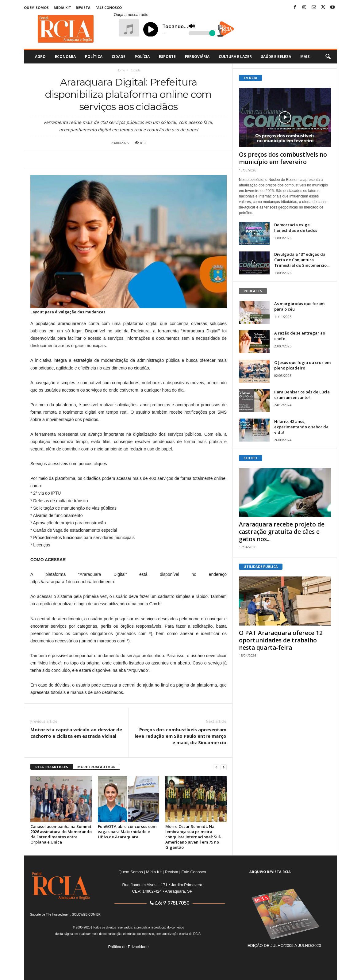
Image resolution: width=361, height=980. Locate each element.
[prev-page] (216, 767)
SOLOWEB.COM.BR (86, 915)
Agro (40, 57)
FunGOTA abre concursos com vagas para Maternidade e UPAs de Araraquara (127, 832)
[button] (328, 57)
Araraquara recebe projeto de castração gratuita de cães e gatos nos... (282, 532)
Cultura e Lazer (235, 57)
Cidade (119, 57)
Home (121, 70)
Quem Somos (36, 8)
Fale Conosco (109, 8)
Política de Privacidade (128, 947)
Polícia (142, 57)
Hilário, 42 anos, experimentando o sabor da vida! (301, 427)
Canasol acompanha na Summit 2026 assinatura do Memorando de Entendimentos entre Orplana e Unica (61, 834)
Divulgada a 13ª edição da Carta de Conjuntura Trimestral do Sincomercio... (302, 260)
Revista (83, 8)
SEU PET (251, 458)
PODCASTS (253, 291)
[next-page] (224, 767)
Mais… (306, 57)
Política (94, 57)
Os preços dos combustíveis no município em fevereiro (283, 158)
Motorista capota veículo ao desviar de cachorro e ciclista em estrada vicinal (76, 733)
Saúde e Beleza (276, 57)
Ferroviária (197, 57)
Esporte (167, 57)
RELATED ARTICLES (52, 767)
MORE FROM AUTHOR (96, 767)
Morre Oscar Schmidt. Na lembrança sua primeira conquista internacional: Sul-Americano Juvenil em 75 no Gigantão (193, 837)
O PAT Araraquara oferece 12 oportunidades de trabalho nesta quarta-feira (281, 640)
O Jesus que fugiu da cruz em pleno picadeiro (302, 365)
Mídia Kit (62, 8)
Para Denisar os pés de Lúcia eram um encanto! (302, 395)
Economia (65, 57)
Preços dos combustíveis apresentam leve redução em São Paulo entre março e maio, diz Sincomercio (180, 736)
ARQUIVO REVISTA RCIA (270, 872)
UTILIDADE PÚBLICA (261, 567)
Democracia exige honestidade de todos (296, 228)
